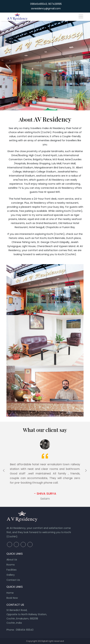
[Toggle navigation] (81, 16)
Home (10, 593)
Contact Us (13, 580)
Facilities (12, 570)
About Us (12, 560)
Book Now (12, 598)
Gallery (11, 575)
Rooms (11, 565)
